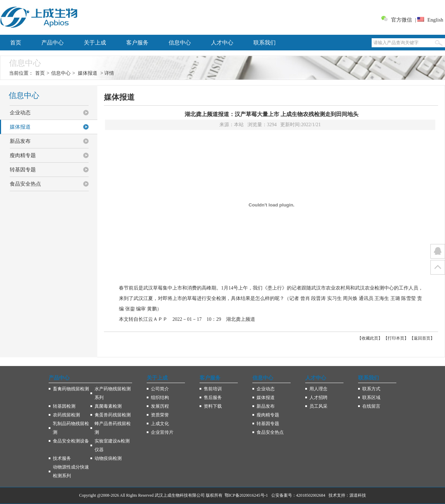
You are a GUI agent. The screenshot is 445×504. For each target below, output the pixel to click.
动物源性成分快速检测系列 (71, 471)
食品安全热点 (25, 184)
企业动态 (20, 113)
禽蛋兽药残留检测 (113, 415)
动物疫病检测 (108, 458)
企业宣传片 (162, 432)
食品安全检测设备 (71, 441)
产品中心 (52, 43)
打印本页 (396, 338)
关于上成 (95, 43)
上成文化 (160, 424)
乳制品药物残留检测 (71, 428)
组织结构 (160, 397)
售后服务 (213, 397)
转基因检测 (64, 406)
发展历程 (160, 406)
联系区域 (371, 397)
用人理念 (318, 389)
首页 (16, 43)
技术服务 (62, 458)
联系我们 (265, 43)
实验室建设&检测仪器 (112, 445)
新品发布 (20, 141)
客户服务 (137, 43)
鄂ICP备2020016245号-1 (246, 495)
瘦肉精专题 (23, 155)
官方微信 (402, 20)
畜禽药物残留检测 (71, 389)
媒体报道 (88, 73)
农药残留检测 (66, 415)
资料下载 (213, 406)
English (435, 20)
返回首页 (422, 338)
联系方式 (371, 389)
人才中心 (222, 43)
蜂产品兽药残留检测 (113, 428)
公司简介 (160, 389)
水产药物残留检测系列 (113, 393)
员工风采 (318, 406)
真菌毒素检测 (108, 406)
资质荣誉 (160, 415)
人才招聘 (318, 397)
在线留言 (371, 406)
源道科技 (358, 495)
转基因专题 (23, 170)
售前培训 (213, 389)
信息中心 (180, 43)
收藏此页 (370, 338)
